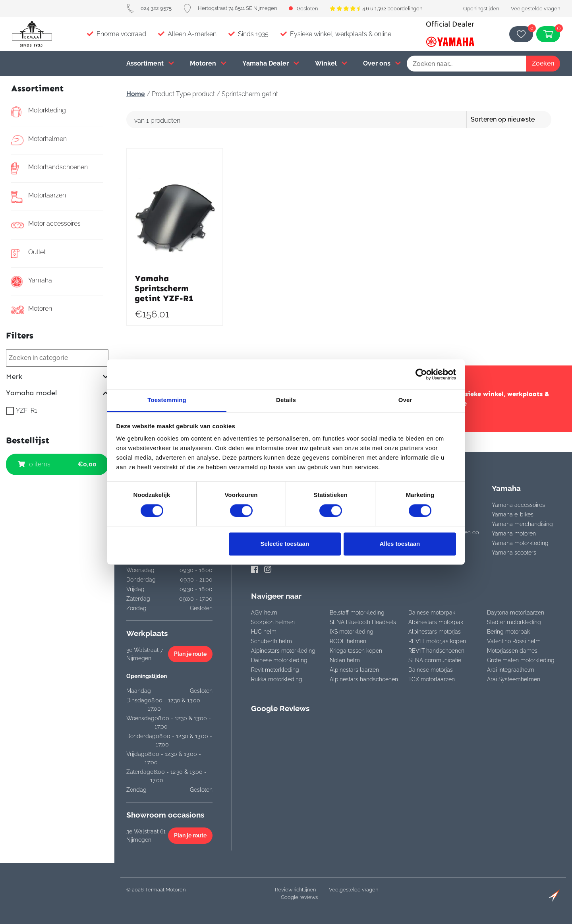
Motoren (208, 63)
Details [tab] (286, 400)
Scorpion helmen (273, 622)
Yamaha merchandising (522, 524)
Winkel (331, 63)
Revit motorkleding (275, 670)
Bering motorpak (508, 632)
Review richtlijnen (295, 890)
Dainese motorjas (431, 670)
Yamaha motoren (514, 534)
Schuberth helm (272, 641)
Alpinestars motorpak (436, 622)
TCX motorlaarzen (432, 679)
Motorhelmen (39, 140)
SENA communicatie (435, 660)
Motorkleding (39, 112)
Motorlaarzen (39, 197)
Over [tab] (405, 400)
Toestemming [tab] (167, 400)
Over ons (382, 63)
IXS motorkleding (352, 632)
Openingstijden (481, 9)
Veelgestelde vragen (535, 9)
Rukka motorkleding (277, 679)
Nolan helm (345, 660)
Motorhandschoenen (49, 168)
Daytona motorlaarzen (516, 613)
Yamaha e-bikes (513, 514)
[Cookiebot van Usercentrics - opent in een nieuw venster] (421, 374)
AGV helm (264, 613)
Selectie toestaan (285, 544)
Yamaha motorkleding (520, 543)
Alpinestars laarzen (354, 670)
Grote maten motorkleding (521, 660)
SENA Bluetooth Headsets (363, 622)
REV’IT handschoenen (436, 651)
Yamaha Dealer (271, 63)
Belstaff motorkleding (357, 613)
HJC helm (264, 632)
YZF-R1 (27, 411)
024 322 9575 (149, 8)
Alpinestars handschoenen (364, 679)
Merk (57, 377)
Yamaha (32, 282)
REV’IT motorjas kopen (437, 641)
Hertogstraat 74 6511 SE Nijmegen (230, 8)
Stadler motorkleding (514, 622)
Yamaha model (57, 393)
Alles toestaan (400, 544)
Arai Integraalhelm (511, 670)
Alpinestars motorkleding (283, 651)
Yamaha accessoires (518, 505)
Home (136, 94)
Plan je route (190, 654)
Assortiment (150, 63)
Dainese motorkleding (279, 660)
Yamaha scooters (514, 553)
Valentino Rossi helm (514, 641)
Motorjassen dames (512, 651)
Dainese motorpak (432, 613)
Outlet (28, 253)
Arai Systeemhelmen (514, 679)
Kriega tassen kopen (356, 651)
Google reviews (299, 897)
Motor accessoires (46, 225)
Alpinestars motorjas (435, 632)
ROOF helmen (348, 641)
